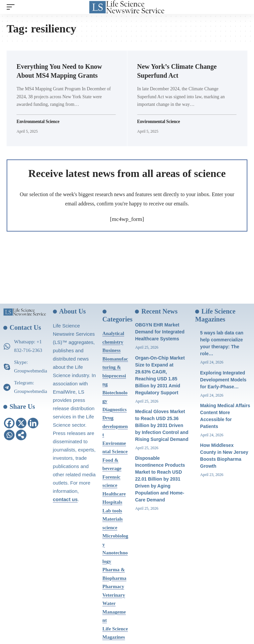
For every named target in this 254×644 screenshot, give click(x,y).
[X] (21, 423)
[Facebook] (9, 423)
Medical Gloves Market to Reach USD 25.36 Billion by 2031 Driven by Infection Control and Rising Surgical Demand (162, 425)
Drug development (115, 426)
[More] (21, 435)
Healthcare (114, 494)
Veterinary (114, 595)
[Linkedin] (33, 423)
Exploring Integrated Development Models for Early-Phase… (223, 380)
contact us (65, 499)
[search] (242, 7)
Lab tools (112, 511)
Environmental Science (38, 121)
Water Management (114, 612)
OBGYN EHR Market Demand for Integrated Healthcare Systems (160, 332)
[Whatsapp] (9, 435)
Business (112, 350)
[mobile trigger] (12, 7)
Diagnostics (115, 409)
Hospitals (112, 502)
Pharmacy (113, 586)
